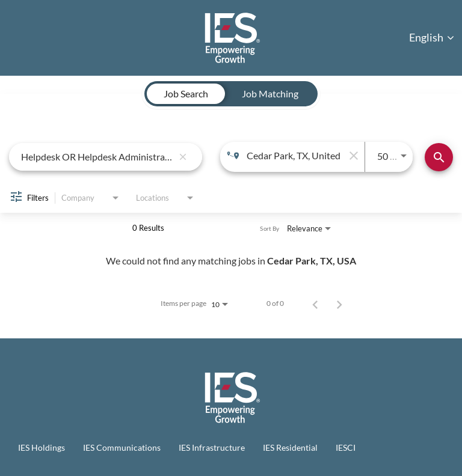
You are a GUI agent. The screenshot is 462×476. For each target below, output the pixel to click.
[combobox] (97, 157)
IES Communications (122, 447)
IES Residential (290, 447)
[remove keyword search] (183, 157)
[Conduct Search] (439, 157)
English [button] (432, 37)
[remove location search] (353, 156)
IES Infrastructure (212, 447)
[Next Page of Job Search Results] (339, 304)
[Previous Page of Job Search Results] (315, 304)
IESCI (346, 447)
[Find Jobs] (439, 157)
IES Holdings (42, 447)
